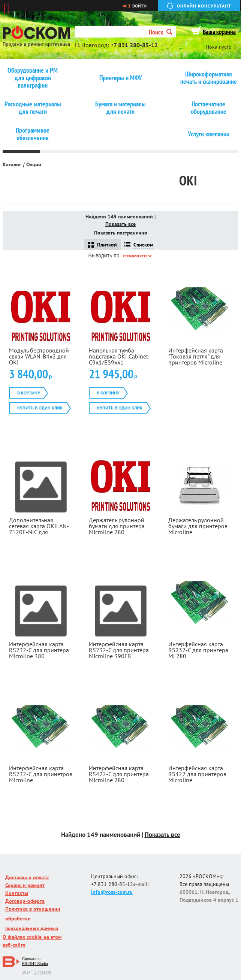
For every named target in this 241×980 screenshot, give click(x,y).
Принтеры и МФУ (121, 78)
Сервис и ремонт (25, 885)
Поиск (161, 32)
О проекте (42, 972)
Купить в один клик (40, 408)
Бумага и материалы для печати (120, 108)
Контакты (17, 893)
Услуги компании (209, 134)
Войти (139, 6)
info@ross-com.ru (112, 892)
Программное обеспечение (33, 134)
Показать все (120, 224)
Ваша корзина (219, 32)
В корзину (29, 393)
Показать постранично (121, 233)
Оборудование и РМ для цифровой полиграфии (33, 78)
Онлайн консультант (204, 6)
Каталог (12, 164)
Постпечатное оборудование (209, 108)
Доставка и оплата (27, 877)
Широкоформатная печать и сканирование (209, 78)
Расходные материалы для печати (33, 108)
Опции (34, 164)
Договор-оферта (25, 901)
